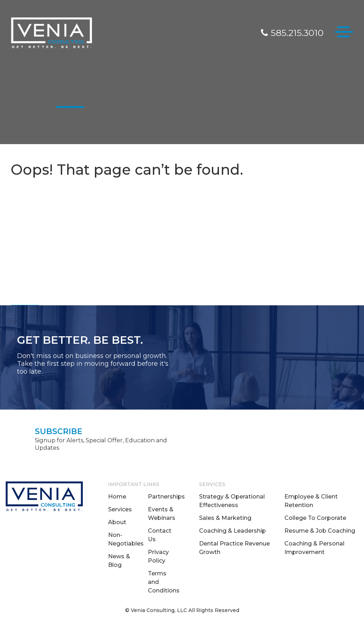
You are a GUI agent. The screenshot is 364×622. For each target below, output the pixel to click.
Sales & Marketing (225, 518)
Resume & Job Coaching (320, 531)
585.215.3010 (292, 33)
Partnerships (166, 497)
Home (117, 497)
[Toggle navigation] (344, 33)
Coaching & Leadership (232, 531)
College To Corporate (315, 518)
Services (120, 509)
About (117, 522)
